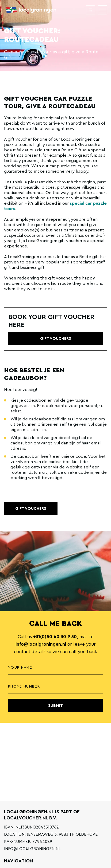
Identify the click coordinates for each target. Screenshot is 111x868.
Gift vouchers (31, 509)
